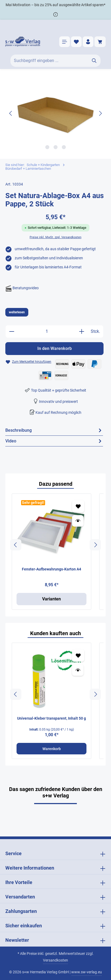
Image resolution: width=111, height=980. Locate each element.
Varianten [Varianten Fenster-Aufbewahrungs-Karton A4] (51, 599)
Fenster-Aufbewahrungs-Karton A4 (51, 569)
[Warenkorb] (100, 42)
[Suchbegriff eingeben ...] (49, 61)
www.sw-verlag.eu (87, 972)
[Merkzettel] (76, 42)
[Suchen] (94, 61)
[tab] (54, 430)
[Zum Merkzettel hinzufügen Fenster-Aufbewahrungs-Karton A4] (78, 506)
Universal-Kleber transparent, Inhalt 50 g (51, 718)
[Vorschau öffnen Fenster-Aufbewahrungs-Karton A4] (78, 521)
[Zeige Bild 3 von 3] (64, 147)
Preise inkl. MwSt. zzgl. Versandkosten (55, 237)
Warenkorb (52, 749)
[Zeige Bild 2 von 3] (55, 147)
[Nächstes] (100, 113)
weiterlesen (17, 312)
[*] (56, 14)
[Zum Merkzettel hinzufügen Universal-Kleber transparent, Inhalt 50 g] (78, 655)
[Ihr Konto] (88, 42)
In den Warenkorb (55, 348)
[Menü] (65, 42)
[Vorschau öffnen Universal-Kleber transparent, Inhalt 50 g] (78, 670)
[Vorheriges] (11, 113)
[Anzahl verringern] (12, 331)
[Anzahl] (47, 331)
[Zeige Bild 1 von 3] (47, 147)
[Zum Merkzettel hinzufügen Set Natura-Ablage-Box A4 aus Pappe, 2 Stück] (28, 362)
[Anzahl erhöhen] (82, 331)
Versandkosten (55, 960)
